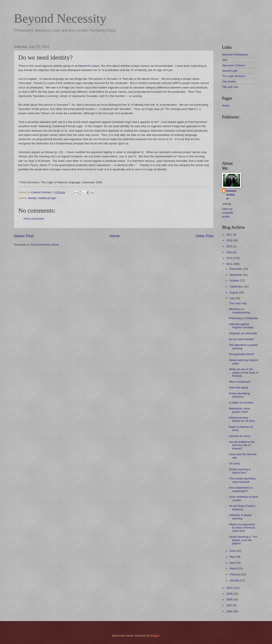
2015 (230, 246)
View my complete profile (228, 213)
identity (32, 198)
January (235, 580)
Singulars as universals (243, 333)
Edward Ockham (231, 195)
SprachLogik (230, 71)
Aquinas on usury (239, 436)
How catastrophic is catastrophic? (241, 489)
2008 (230, 599)
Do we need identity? (242, 339)
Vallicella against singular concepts (241, 326)
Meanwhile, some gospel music (239, 410)
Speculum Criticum (234, 65)
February (235, 574)
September (237, 286)
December (236, 269)
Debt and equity (238, 387)
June (233, 551)
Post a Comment (34, 219)
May (232, 557)
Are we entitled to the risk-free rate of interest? (242, 445)
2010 (230, 588)
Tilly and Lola (230, 87)
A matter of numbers (241, 403)
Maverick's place (89, 66)
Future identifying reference (239, 395)
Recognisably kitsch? (242, 354)
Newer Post (24, 236)
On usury (234, 463)
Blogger (155, 636)
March (234, 568)
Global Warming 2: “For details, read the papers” (243, 540)
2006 (230, 611)
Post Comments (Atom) (45, 245)
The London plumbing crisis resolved (242, 480)
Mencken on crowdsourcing (239, 311)
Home (115, 236)
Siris (225, 60)
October (235, 281)
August (234, 292)
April (233, 563)
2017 (230, 235)
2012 (230, 258)
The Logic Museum (234, 76)
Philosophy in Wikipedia (243, 318)
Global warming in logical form (240, 471)
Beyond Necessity (60, 18)
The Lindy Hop (238, 303)
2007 (230, 605)
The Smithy (229, 82)
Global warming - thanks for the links (242, 419)
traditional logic (47, 198)
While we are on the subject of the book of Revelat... (243, 372)
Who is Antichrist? (240, 382)
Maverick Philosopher (235, 55)
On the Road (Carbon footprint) (242, 508)
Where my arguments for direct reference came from (242, 528)
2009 (230, 594)
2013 (230, 252)
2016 (230, 240)
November (236, 275)
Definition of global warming (240, 517)
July (232, 298)
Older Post (205, 236)
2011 (230, 264)
